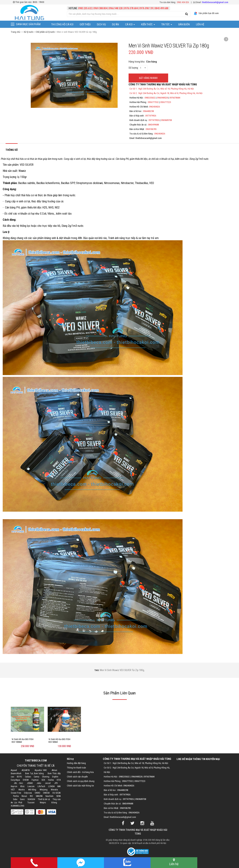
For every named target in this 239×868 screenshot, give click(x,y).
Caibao (28, 777)
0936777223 (166, 102)
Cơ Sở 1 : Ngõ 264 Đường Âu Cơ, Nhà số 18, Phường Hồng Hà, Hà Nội (162, 89)
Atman (54, 770)
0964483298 (148, 111)
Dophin (55, 777)
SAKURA (39, 796)
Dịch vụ (101, 24)
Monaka (54, 790)
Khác (22, 786)
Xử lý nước (29, 32)
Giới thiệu (85, 24)
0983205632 (150, 98)
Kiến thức (148, 24)
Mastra (22, 790)
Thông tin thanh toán (76, 768)
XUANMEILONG (18, 806)
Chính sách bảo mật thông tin (80, 786)
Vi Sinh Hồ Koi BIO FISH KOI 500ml (59, 741)
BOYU (19, 777)
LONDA (51, 786)
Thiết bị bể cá (44, 799)
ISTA (59, 780)
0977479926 (151, 116)
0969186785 (151, 129)
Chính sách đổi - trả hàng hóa (80, 772)
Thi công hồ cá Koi (62, 24)
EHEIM (26, 780)
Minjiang (44, 790)
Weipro (43, 803)
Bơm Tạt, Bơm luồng (34, 773)
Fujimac (35, 780)
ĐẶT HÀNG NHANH (148, 78)
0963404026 (154, 107)
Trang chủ (15, 32)
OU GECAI (56, 793)
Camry (37, 777)
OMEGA (46, 793)
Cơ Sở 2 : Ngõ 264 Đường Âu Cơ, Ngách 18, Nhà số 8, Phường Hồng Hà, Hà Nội (166, 93)
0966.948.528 (116, 8)
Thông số (12, 150)
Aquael (14, 770)
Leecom (31, 786)
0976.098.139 (146, 8)
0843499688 (153, 125)
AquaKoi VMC (41, 770)
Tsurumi (31, 803)
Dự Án (115, 24)
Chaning (46, 777)
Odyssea (28, 793)
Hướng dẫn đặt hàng (76, 763)
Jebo (39, 783)
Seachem (49, 796)
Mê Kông (32, 790)
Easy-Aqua (15, 780)
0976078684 (175, 98)
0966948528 (162, 98)
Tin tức (167, 24)
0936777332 (153, 102)
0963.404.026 (183, 2)
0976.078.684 (131, 8)
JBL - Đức (18, 783)
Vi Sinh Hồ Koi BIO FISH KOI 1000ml (23, 741)
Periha (16, 796)
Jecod (48, 783)
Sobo (15, 799)
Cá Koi (130, 24)
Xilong (54, 803)
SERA (58, 796)
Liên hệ (200, 24)
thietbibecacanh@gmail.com (215, 2)
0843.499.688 (161, 8)
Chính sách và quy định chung (81, 781)
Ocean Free (16, 793)
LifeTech (41, 786)
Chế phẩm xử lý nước (45, 32)
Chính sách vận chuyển (77, 777)
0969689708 (166, 120)
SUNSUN (31, 799)
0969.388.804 (100, 8)
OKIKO (37, 793)
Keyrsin (14, 786)
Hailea (51, 780)
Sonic (22, 799)
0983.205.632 (85, 8)
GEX (43, 780)
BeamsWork (16, 773)
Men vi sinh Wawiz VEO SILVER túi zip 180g (122, 670)
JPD (56, 783)
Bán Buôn (184, 24)
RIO (31, 796)
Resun (24, 796)
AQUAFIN (26, 770)
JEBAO (30, 783)
